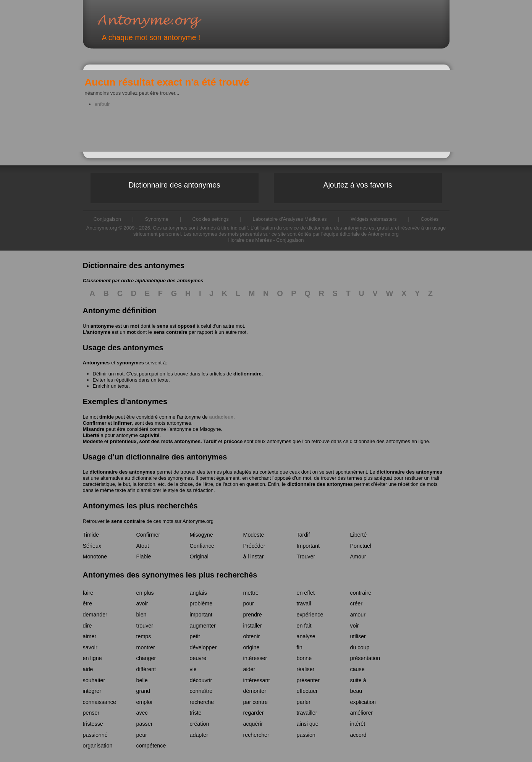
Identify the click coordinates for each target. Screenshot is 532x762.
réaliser (306, 669)
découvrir (201, 680)
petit (195, 636)
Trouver (306, 557)
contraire (361, 593)
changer (146, 658)
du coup (360, 647)
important (201, 615)
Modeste (93, 441)
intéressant (257, 680)
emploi (144, 702)
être (88, 603)
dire (87, 626)
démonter (255, 691)
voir (355, 626)
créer (357, 603)
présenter (308, 680)
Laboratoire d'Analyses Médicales (290, 219)
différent (146, 669)
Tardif (210, 441)
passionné (95, 735)
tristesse (93, 724)
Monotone (95, 557)
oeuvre (198, 658)
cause (357, 669)
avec (142, 713)
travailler (307, 713)
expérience (310, 615)
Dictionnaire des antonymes (174, 185)
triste (196, 713)
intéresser (255, 658)
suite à (358, 680)
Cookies (429, 219)
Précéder (254, 546)
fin (300, 647)
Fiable (144, 557)
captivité (150, 435)
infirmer (123, 423)
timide (107, 417)
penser (91, 713)
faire (88, 593)
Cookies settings (211, 219)
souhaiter (94, 680)
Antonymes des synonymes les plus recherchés (170, 575)
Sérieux (92, 546)
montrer (146, 647)
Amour (358, 557)
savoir (90, 647)
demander (95, 615)
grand (143, 691)
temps (144, 636)
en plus (145, 593)
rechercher (256, 735)
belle (142, 680)
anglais (198, 593)
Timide (91, 535)
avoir (142, 603)
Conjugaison (290, 240)
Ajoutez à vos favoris (358, 185)
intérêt (358, 724)
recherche (202, 702)
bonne (304, 658)
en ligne (92, 658)
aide (88, 669)
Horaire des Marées (250, 240)
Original (199, 557)
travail (304, 603)
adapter (199, 735)
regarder (254, 713)
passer (145, 724)
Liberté (91, 435)
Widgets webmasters (374, 219)
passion (306, 735)
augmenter (203, 626)
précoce (233, 441)
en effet (306, 593)
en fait (304, 626)
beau (356, 691)
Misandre (94, 429)
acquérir (253, 724)
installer (253, 626)
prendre (253, 615)
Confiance (202, 546)
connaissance (99, 702)
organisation (98, 746)
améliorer (362, 713)
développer (203, 647)
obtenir (252, 636)
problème (201, 603)
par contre (255, 702)
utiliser (358, 636)
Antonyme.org (161, 21)
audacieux (221, 417)
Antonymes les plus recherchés (140, 506)
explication (363, 702)
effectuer (307, 691)
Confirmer (95, 423)
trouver (145, 626)
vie (193, 669)
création (200, 724)
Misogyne (210, 429)
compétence (151, 746)
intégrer (92, 691)
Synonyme (157, 219)
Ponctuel (361, 546)
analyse (306, 636)
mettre (251, 593)
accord (358, 735)
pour (249, 603)
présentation (365, 658)
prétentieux (123, 441)
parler (304, 702)
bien (141, 615)
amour (358, 615)
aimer (90, 636)
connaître (201, 691)
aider (249, 669)
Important (308, 546)
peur (142, 735)
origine (251, 647)
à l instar (254, 557)
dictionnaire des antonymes (123, 472)
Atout (143, 546)
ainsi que (308, 724)
